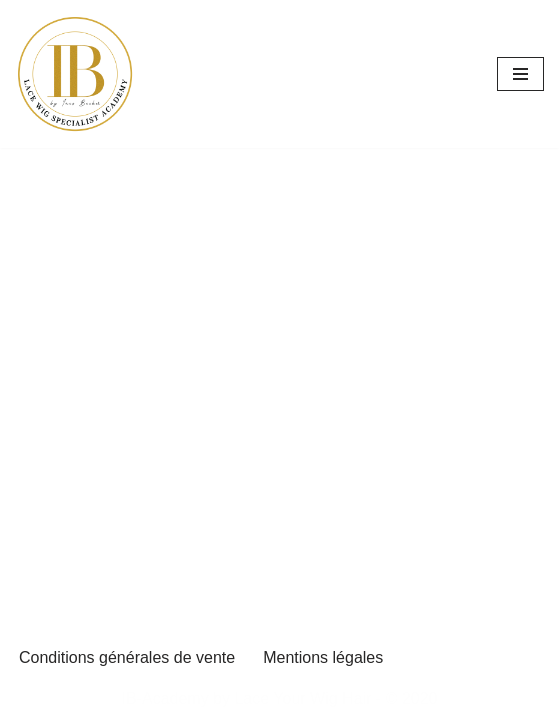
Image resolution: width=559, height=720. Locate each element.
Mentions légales (323, 657)
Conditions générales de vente (127, 657)
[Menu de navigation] (520, 74)
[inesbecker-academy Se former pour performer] (75, 74)
